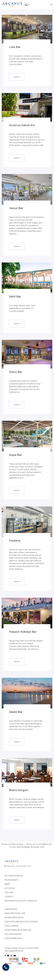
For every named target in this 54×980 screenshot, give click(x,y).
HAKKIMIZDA (11, 909)
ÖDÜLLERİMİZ (12, 926)
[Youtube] (15, 956)
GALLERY (9, 892)
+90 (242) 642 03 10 (23, 866)
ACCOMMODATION (14, 876)
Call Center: (10, 866)
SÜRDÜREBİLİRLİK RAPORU (18, 930)
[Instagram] (12, 956)
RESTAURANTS (11, 880)
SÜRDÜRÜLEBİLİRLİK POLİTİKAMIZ (21, 922)
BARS (7, 884)
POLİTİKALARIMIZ (13, 934)
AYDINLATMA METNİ (14, 918)
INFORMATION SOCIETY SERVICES (21, 901)
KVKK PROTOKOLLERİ (15, 913)
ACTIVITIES (10, 888)
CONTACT (9, 897)
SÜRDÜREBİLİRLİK (13, 938)
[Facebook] (5, 956)
